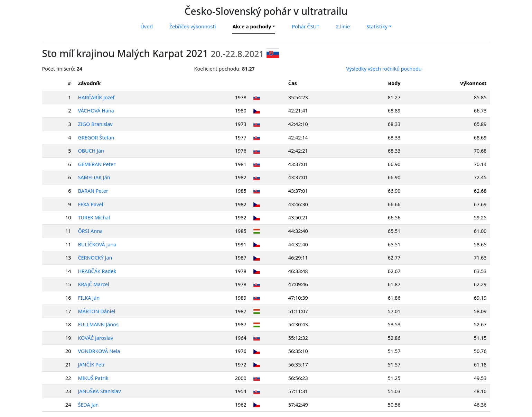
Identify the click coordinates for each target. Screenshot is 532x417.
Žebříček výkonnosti (193, 26)
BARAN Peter (93, 191)
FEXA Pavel (90, 204)
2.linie (343, 26)
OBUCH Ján (91, 151)
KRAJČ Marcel (93, 284)
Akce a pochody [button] (252, 26)
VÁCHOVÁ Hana (96, 111)
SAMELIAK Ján (94, 177)
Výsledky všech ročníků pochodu (384, 69)
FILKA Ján (89, 298)
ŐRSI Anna (90, 231)
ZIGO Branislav (95, 124)
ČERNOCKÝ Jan (95, 258)
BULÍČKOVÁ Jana (97, 244)
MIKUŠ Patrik (93, 378)
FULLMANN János (98, 324)
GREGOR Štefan (96, 138)
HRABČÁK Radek (97, 271)
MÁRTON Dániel (96, 311)
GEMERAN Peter (96, 164)
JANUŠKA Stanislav (99, 391)
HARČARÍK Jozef (96, 97)
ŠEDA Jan (88, 405)
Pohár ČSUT (306, 26)
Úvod (146, 26)
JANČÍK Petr (91, 365)
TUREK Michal (94, 217)
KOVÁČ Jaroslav (95, 338)
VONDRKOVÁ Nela (99, 351)
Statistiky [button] (377, 26)
